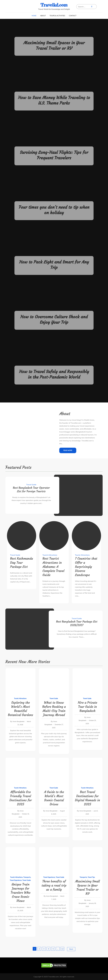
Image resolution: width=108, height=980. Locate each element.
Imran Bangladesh (19, 721)
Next (71, 949)
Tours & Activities (57, 16)
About (43, 16)
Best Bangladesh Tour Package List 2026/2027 (77, 623)
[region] (27, 965)
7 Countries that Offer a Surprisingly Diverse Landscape (86, 567)
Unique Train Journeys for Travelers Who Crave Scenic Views (21, 893)
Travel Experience (16, 880)
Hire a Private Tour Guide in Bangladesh (87, 707)
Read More (68, 450)
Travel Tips (91, 877)
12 (62, 949)
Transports (27, 877)
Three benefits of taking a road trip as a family (54, 885)
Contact (73, 16)
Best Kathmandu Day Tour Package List (22, 563)
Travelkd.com (54, 5)
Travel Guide (31, 485)
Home (34, 16)
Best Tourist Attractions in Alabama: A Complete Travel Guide (53, 567)
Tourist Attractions (50, 555)
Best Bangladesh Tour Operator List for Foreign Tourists (31, 490)
